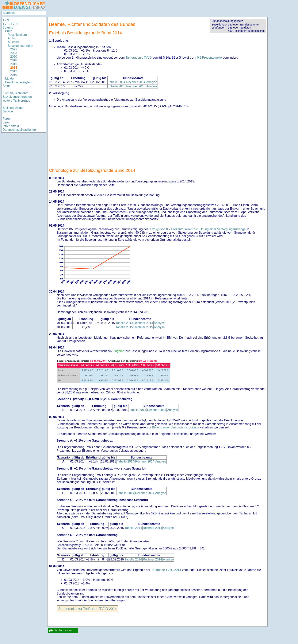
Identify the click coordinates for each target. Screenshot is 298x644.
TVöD (7, 20)
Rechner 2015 (136, 86)
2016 (14, 64)
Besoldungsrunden (20, 46)
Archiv (12, 38)
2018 (14, 60)
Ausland (13, 42)
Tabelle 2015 (117, 86)
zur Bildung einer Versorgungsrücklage (173, 427)
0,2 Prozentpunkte (209, 58)
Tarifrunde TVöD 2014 (166, 570)
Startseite (9, 13)
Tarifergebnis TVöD (139, 58)
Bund (9, 31)
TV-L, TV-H (10, 24)
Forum (7, 119)
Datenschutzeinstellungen (20, 130)
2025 (14, 49)
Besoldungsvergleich (19, 82)
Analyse (152, 82)
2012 (14, 71)
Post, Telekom (17, 35)
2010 (14, 75)
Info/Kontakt (11, 126)
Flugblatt (118, 351)
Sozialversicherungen (17, 97)
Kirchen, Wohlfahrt (15, 93)
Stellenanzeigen (13, 108)
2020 (14, 57)
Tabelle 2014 (117, 82)
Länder (10, 78)
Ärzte (6, 86)
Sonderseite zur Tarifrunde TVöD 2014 (88, 609)
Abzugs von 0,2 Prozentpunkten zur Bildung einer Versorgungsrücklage (197, 229)
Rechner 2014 (136, 82)
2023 (14, 53)
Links (6, 122)
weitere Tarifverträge (16, 101)
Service (8, 111)
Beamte (8, 27)
